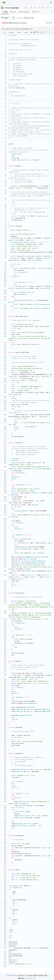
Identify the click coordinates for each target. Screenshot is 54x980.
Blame (19, 32)
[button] (13, 18)
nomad (7, 8)
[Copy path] (32, 18)
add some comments (20, 23)
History (26, 32)
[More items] (52, 12)
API (34, 978)
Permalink (12, 32)
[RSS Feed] (26, 8)
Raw (5, 32)
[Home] (4, 3)
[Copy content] (35, 32)
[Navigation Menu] (51, 2)
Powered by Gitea (13, 975)
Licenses (29, 978)
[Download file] (32, 32)
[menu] (22, 978)
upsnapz (15, 8)
